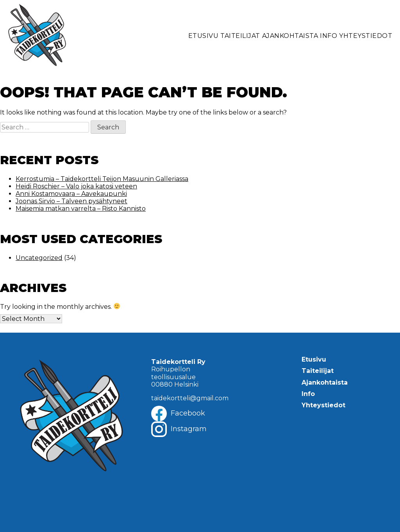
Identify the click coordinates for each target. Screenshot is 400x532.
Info (329, 36)
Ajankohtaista (290, 36)
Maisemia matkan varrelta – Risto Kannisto (81, 209)
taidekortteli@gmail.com (190, 398)
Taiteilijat (240, 36)
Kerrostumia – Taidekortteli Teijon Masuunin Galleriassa (102, 179)
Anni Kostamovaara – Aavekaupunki (71, 194)
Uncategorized (39, 258)
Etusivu (204, 36)
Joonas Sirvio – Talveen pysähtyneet (71, 201)
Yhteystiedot (366, 36)
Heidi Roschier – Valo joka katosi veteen (76, 186)
